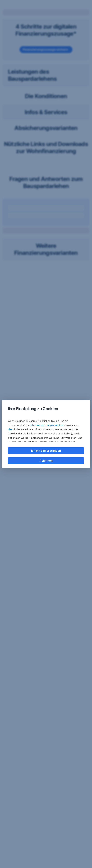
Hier (10, 429)
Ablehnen (46, 461)
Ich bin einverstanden (46, 451)
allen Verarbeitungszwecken (47, 425)
